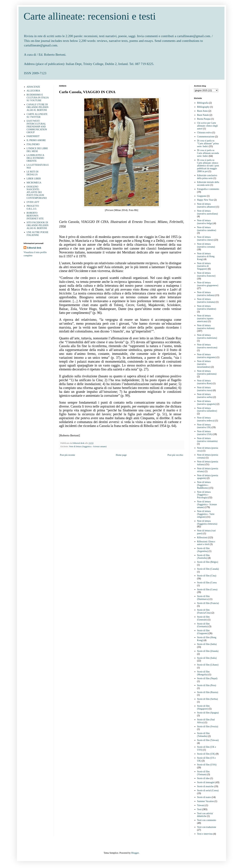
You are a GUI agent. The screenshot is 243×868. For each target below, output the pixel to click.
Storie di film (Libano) (208, 665)
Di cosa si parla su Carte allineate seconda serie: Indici (208, 153)
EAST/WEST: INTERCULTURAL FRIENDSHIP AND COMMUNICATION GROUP (37, 127)
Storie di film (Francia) (208, 603)
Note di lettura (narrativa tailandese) (207, 410)
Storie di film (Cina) (207, 576)
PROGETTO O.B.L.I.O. (33, 207)
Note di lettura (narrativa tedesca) (206, 419)
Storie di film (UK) (206, 754)
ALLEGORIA (33, 91)
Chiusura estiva (204, 133)
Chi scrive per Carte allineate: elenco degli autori (207, 126)
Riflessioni (202, 538)
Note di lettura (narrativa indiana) (206, 294)
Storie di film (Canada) (208, 569)
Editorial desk (34, 248)
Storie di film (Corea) (207, 589)
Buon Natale (203, 115)
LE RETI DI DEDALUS (33, 173)
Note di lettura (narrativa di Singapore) (204, 266)
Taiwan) (201, 805)
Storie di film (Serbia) (207, 699)
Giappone (202, 196)
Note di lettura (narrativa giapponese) (208, 284)
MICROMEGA (34, 183)
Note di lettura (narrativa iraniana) (206, 301)
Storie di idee (203, 778)
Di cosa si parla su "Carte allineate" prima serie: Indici (208, 144)
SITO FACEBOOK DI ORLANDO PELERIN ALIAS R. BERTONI (38, 225)
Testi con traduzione (207, 827)
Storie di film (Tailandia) (203, 735)
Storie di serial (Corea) (208, 790)
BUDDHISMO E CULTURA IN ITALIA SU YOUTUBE (38, 98)
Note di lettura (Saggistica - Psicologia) (204, 495)
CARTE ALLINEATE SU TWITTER (37, 116)
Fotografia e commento (208, 189)
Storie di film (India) (207, 644)
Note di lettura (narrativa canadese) (207, 229)
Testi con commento (207, 820)
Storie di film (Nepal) (207, 678)
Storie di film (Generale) (203, 618)
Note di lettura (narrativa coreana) (206, 245)
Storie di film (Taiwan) (208, 740)
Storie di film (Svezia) (208, 727)
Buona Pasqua (204, 119)
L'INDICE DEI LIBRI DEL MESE (37, 150)
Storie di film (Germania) (203, 625)
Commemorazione (206, 137)
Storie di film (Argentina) (203, 550)
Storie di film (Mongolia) (203, 673)
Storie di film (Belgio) (208, 562)
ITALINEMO (33, 144)
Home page (121, 455)
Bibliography (203, 107)
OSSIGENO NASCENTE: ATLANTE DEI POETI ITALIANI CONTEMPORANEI (37, 192)
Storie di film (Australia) (203, 557)
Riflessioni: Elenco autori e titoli (206, 543)
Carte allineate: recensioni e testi (90, 16)
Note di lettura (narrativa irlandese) (207, 307)
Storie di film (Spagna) (208, 713)
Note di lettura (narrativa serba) (205, 396)
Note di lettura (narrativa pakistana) (207, 372)
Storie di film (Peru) (207, 685)
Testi (199, 809)
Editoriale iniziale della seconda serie (208, 184)
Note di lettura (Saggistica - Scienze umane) (88, 446)
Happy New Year (205, 200)
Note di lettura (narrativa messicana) (207, 346)
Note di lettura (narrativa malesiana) (207, 336)
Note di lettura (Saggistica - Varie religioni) (206, 514)
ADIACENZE (33, 87)
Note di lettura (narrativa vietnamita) (207, 440)
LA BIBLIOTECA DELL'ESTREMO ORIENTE (35, 158)
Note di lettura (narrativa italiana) (206, 327)
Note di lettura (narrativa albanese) (206, 205)
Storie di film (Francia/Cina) (204, 611)
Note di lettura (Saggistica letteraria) (207, 522)
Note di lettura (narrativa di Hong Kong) (206, 256)
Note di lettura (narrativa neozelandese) (204, 364)
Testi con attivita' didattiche (205, 815)
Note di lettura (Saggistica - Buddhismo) (204, 485)
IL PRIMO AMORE (36, 140)
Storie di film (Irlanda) (208, 651)
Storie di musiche (205, 786)
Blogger (135, 853)
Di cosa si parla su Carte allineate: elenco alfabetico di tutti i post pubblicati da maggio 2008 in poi (208, 166)
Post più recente (67, 455)
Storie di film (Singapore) (203, 707)
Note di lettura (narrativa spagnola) (207, 403)
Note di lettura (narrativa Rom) (205, 382)
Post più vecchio (175, 455)
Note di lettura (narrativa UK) (204, 426)
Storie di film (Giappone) (203, 632)
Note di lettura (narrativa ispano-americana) (205, 318)
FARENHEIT (33, 136)
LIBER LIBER (34, 179)
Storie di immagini (206, 782)
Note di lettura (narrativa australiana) (207, 212)
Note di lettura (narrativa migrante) (207, 356)
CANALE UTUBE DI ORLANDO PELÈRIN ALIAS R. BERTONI (38, 107)
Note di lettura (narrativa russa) (205, 389)
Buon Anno (202, 111)
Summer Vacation (206, 801)
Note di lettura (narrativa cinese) (205, 238)
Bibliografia (203, 103)
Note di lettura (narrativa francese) (206, 274)
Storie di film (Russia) (208, 692)
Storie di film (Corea (207, 583)
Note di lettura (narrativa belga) (205, 222)
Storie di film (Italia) (207, 658)
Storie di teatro (204, 797)
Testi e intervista (205, 834)
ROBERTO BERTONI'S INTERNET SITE (35, 216)
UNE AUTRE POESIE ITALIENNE (38, 234)
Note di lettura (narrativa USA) (205, 433)
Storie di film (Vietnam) (203, 773)
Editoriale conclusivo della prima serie (207, 177)
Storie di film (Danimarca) (203, 598)
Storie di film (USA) (207, 765)
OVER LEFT (33, 202)
